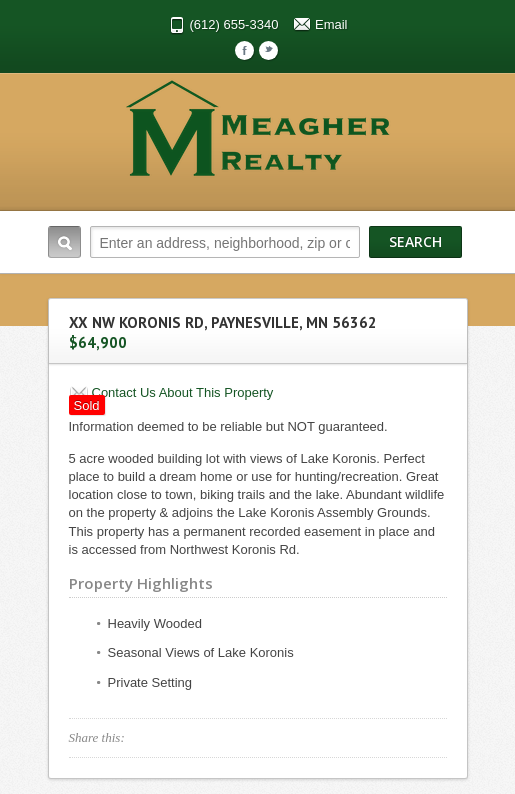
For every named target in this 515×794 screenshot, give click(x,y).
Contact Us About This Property (183, 392)
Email (331, 24)
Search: (64, 242)
